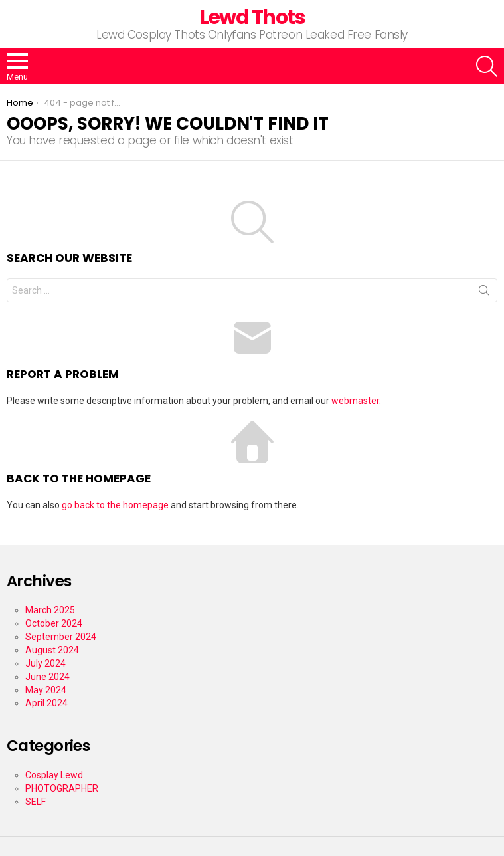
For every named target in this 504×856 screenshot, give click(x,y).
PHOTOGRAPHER (62, 788)
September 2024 (61, 637)
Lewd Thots (252, 17)
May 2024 (46, 690)
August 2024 (52, 650)
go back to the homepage (115, 505)
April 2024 (46, 703)
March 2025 (50, 610)
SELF (36, 802)
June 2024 (47, 677)
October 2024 (54, 623)
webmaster (355, 401)
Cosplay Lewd (54, 775)
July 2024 (45, 663)
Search (484, 293)
